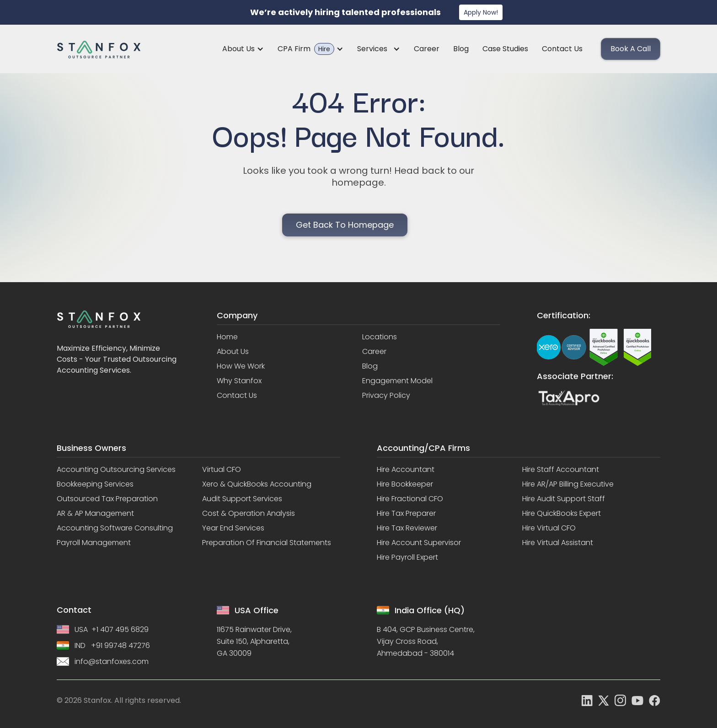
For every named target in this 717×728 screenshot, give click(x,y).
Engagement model (397, 381)
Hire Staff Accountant (561, 470)
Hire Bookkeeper (405, 484)
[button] (243, 49)
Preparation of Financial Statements (267, 543)
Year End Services (233, 528)
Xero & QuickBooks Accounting (257, 484)
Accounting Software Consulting (115, 528)
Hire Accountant (406, 470)
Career (427, 49)
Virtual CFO (222, 470)
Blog (461, 49)
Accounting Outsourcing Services (116, 470)
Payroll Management (94, 543)
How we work (241, 366)
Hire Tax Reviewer (407, 528)
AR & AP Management (95, 514)
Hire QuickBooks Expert (562, 514)
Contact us (562, 49)
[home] (99, 49)
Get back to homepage (345, 225)
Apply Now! (481, 12)
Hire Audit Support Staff (564, 499)
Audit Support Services (242, 499)
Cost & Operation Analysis (249, 514)
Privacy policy (386, 396)
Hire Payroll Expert (407, 557)
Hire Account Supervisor (419, 543)
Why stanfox (239, 381)
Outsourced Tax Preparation (107, 499)
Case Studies (505, 49)
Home (227, 337)
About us (233, 352)
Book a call (631, 49)
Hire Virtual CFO (549, 528)
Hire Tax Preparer (406, 514)
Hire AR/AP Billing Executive (568, 484)
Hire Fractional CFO (410, 499)
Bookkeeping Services (95, 484)
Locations (380, 337)
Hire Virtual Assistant (558, 543)
